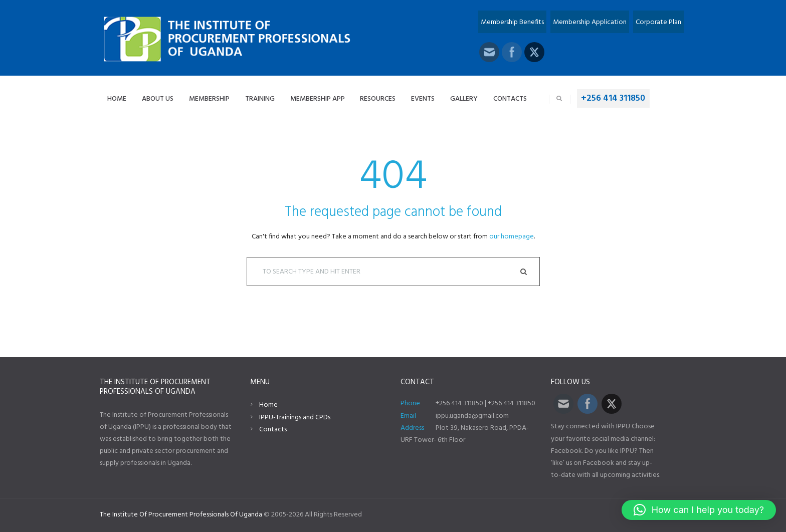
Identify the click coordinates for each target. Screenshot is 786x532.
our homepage (512, 237)
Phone (410, 404)
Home (268, 405)
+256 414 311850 (613, 98)
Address (412, 428)
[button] (699, 510)
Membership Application (590, 22)
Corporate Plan (658, 22)
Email (408, 416)
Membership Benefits (512, 22)
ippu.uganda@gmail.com (472, 416)
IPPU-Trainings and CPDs (295, 418)
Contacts (273, 430)
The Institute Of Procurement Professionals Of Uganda (181, 515)
